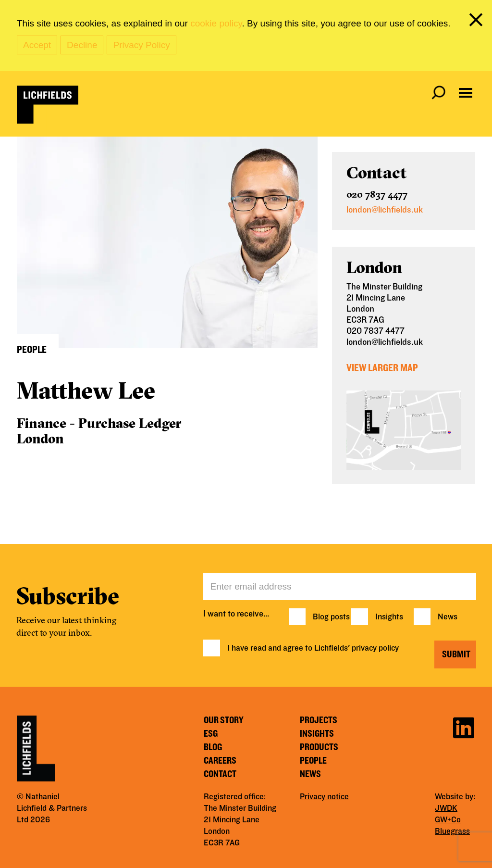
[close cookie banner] (478, 22)
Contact (220, 774)
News (448, 617)
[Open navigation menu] (466, 93)
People (313, 761)
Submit (456, 654)
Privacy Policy (141, 45)
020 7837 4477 (377, 194)
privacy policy (375, 648)
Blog (213, 747)
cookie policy (216, 23)
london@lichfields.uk (385, 210)
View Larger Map (382, 368)
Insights (389, 617)
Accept (37, 45)
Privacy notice (324, 797)
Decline (82, 45)
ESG (211, 734)
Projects (319, 720)
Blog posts (331, 617)
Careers (220, 761)
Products (319, 747)
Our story (224, 720)
